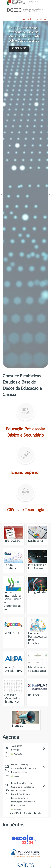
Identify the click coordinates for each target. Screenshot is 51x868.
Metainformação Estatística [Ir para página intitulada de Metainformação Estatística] (37, 662)
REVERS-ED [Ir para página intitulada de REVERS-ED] (14, 626)
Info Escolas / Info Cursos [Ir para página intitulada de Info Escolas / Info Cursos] (37, 560)
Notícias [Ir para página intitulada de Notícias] (26, 719)
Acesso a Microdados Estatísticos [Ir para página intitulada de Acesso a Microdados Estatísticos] (14, 691)
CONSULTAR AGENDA (26, 813)
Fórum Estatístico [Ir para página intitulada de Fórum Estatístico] (14, 560)
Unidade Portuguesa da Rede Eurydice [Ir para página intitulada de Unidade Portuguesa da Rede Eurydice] (37, 631)
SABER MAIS (19, 49)
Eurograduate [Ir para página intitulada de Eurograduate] (37, 586)
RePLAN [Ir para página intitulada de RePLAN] (37, 688)
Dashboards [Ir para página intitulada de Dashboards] (37, 534)
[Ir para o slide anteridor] (2, 195)
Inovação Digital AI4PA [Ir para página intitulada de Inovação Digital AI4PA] (14, 662)
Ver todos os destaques (35, 19)
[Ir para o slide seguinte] (49, 195)
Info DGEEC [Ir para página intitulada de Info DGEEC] (14, 534)
